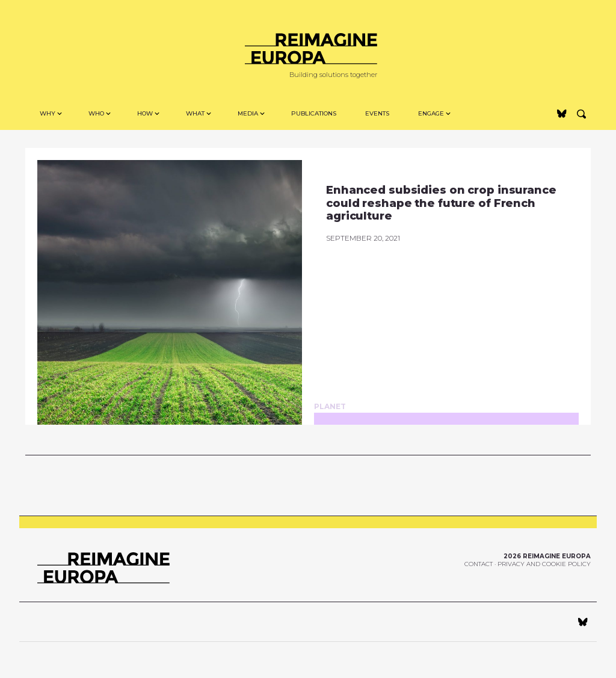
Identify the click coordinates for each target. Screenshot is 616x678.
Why (48, 113)
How (145, 113)
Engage (431, 113)
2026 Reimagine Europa (547, 556)
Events (377, 113)
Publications (314, 113)
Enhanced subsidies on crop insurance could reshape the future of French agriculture (441, 203)
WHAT (195, 113)
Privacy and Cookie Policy (544, 564)
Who (96, 113)
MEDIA (248, 113)
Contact (479, 564)
